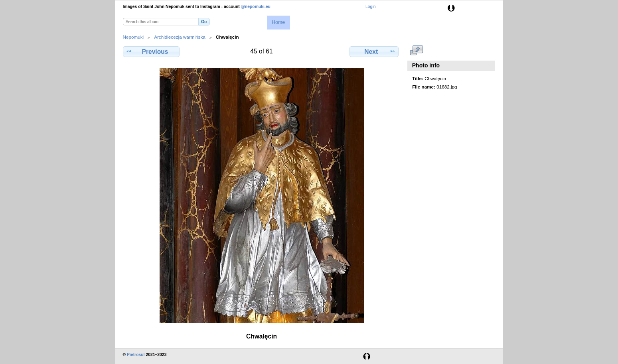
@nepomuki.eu (256, 7)
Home (278, 22)
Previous (151, 51)
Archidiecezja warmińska (180, 37)
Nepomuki (133, 37)
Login (370, 7)
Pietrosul (136, 355)
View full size (416, 51)
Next (374, 51)
